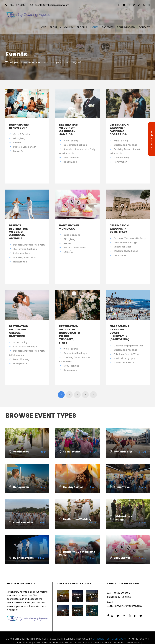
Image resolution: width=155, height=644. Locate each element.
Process (82, 27)
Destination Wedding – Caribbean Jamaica (69, 129)
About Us (55, 27)
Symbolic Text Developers (109, 629)
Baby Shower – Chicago (69, 224)
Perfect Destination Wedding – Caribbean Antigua (19, 229)
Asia (63, 601)
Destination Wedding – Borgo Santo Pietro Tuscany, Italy (70, 328)
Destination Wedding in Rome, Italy (119, 225)
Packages (108, 27)
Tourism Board (126, 27)
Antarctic (92, 586)
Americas (77, 586)
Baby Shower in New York (19, 126)
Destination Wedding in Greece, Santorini (19, 324)
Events (94, 27)
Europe (77, 601)
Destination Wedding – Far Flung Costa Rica (119, 129)
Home (43, 27)
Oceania (92, 601)
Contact (144, 27)
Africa (63, 586)
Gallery (69, 27)
